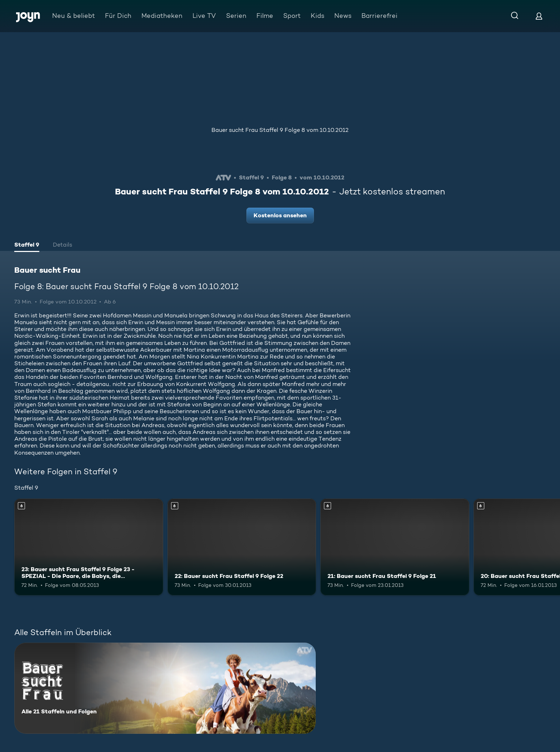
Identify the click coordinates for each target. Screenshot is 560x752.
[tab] (27, 246)
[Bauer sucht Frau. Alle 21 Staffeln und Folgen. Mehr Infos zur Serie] (165, 688)
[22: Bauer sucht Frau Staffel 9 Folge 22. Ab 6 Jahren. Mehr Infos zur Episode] (242, 547)
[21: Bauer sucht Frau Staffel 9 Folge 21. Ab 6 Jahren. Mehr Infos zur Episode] (395, 547)
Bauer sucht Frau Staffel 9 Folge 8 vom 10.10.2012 (280, 130)
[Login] (539, 16)
